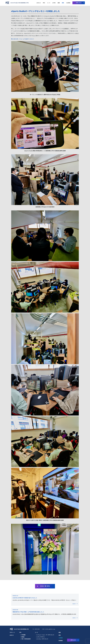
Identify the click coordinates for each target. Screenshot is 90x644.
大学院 (54, 3)
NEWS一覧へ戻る (45, 586)
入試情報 (68, 3)
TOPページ (12, 632)
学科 (44, 3)
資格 (63, 3)
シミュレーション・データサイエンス (46, 635)
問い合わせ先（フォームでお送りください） (23, 39)
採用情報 (61, 641)
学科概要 (23, 635)
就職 (59, 3)
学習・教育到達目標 (26, 639)
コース (49, 3)
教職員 (23, 637)
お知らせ (39, 3)
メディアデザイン (41, 637)
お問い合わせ (79, 3)
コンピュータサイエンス (43, 639)
